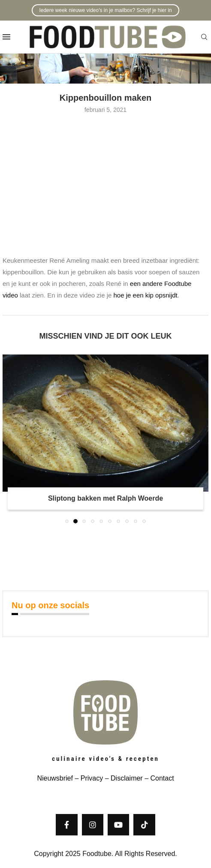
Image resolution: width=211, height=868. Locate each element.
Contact (162, 778)
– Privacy (88, 778)
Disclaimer (127, 778)
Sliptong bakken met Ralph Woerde (105, 498)
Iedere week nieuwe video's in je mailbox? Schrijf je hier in (105, 10)
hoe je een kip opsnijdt (146, 295)
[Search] (204, 37)
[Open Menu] (6, 37)
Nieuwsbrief (55, 778)
